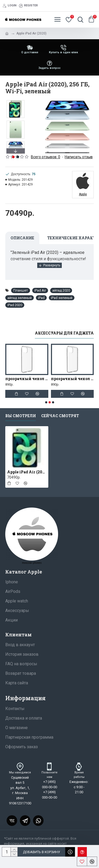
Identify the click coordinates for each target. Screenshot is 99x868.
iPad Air (40, 290)
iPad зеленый (62, 298)
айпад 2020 (61, 290)
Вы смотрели (21, 416)
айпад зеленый (20, 298)
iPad (41, 298)
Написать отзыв (79, 157)
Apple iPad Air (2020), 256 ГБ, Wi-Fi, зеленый (27, 472)
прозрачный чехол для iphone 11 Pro (27, 379)
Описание (22, 238)
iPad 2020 (15, 305)
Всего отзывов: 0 (46, 157)
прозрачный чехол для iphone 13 (72, 379)
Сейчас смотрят (60, 416)
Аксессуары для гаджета (64, 333)
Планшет (21, 290)
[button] (16, 151)
